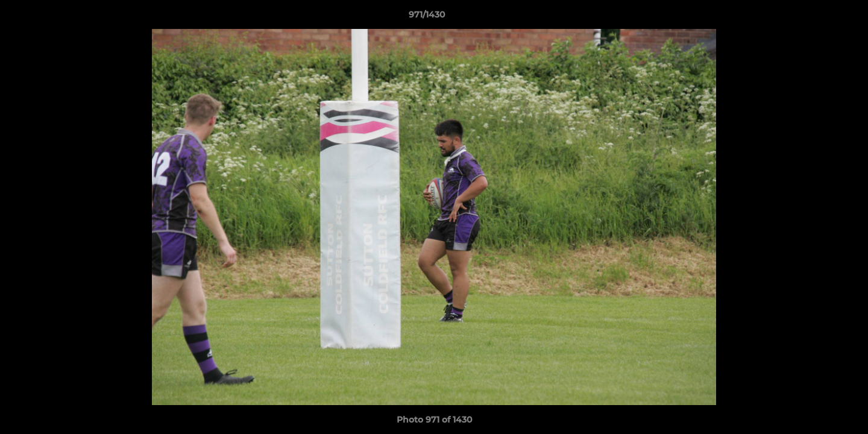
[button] (817, 17)
